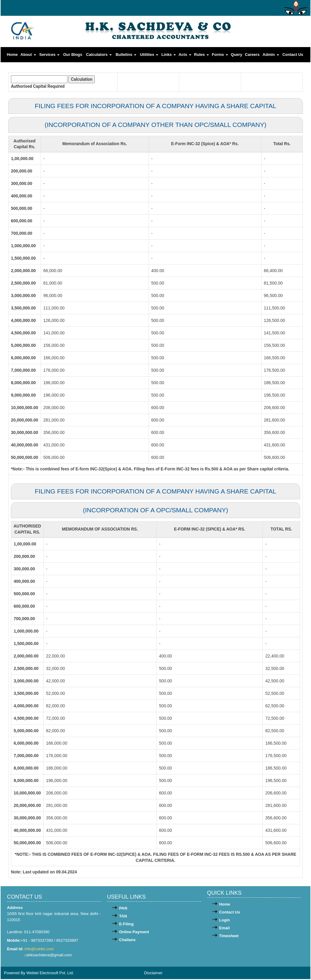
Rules (202, 55)
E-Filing (126, 925)
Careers (252, 55)
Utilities (149, 55)
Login (225, 921)
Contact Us (293, 55)
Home (12, 55)
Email (225, 929)
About (28, 55)
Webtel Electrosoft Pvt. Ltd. (50, 974)
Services (49, 55)
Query (237, 55)
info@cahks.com (40, 950)
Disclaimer (153, 974)
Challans (127, 941)
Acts (185, 55)
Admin (271, 55)
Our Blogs (73, 55)
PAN (123, 909)
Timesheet (229, 937)
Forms (220, 55)
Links (169, 55)
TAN (123, 917)
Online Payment (134, 933)
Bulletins (126, 55)
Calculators (99, 55)
